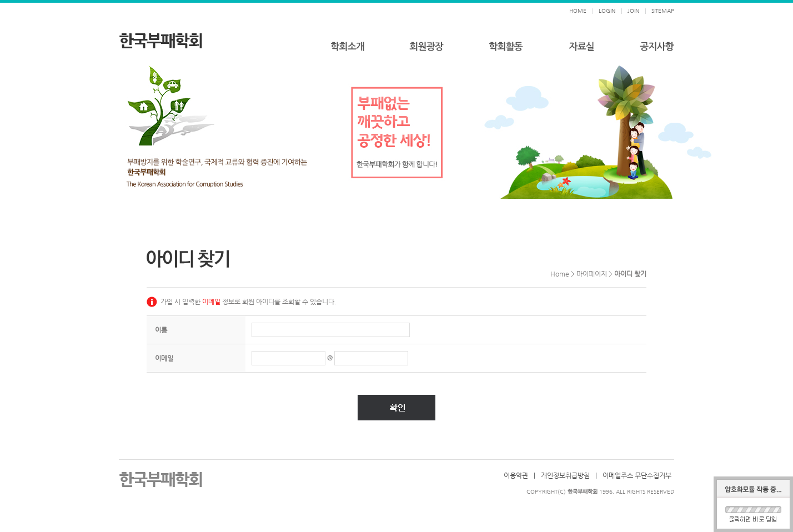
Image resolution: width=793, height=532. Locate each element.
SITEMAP (663, 11)
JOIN (633, 11)
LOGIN (607, 11)
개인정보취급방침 (565, 475)
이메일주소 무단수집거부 (637, 475)
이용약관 (516, 475)
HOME (578, 11)
